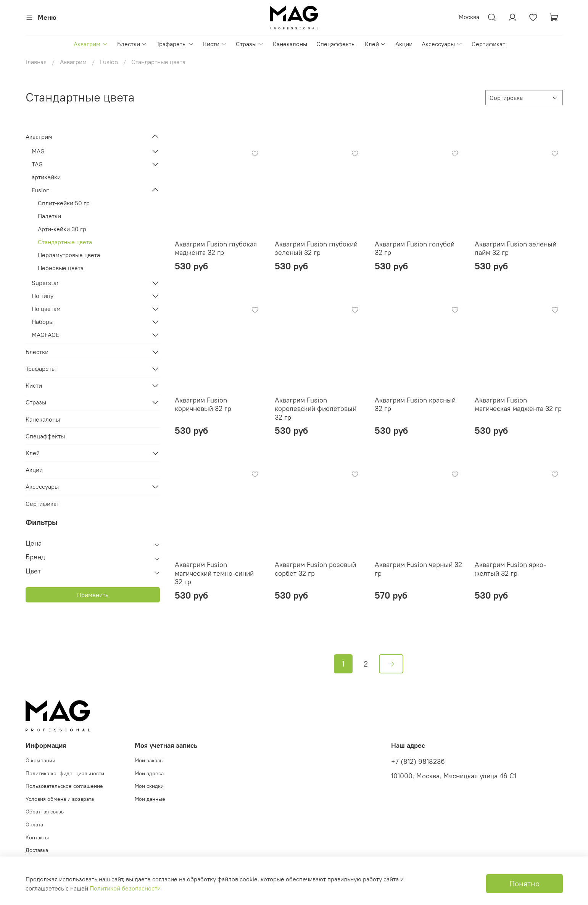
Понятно (524, 883)
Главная (36, 62)
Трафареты (175, 44)
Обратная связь (45, 812)
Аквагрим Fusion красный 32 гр (415, 404)
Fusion (109, 62)
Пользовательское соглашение (64, 786)
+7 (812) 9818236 (418, 762)
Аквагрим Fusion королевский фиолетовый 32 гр (316, 409)
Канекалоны (290, 44)
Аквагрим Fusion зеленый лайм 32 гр (516, 248)
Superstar (45, 283)
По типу (43, 296)
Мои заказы (149, 760)
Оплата (34, 824)
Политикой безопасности (125, 888)
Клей (375, 44)
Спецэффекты (336, 44)
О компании (40, 760)
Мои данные (150, 799)
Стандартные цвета (65, 242)
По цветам (46, 309)
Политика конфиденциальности (65, 773)
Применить (93, 595)
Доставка (37, 850)
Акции (404, 44)
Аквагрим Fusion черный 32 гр (418, 569)
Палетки (49, 216)
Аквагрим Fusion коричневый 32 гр (203, 404)
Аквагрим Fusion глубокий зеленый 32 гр (316, 248)
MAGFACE (45, 335)
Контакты (37, 837)
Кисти (215, 44)
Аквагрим (91, 44)
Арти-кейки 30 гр (62, 229)
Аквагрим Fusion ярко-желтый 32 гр (510, 569)
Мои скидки (149, 786)
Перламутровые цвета (69, 255)
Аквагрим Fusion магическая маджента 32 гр (518, 404)
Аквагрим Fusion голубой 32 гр (415, 248)
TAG (37, 164)
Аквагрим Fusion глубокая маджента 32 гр (216, 248)
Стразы (250, 44)
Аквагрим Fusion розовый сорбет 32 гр (315, 569)
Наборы (43, 322)
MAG (38, 151)
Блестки (132, 44)
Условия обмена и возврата (60, 799)
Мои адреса (149, 773)
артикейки (46, 177)
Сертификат (488, 44)
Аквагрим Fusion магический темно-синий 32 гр (214, 573)
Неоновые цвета (61, 268)
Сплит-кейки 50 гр (64, 203)
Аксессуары (442, 44)
